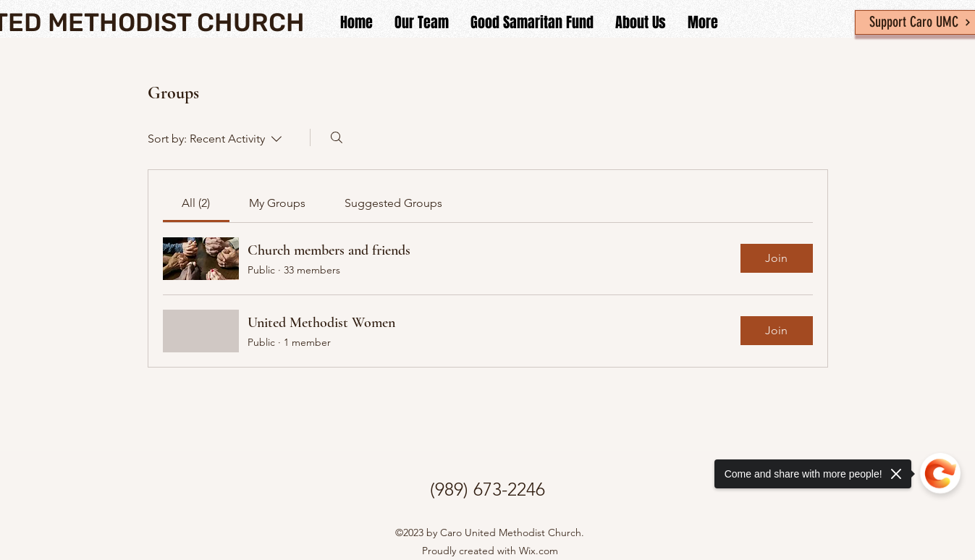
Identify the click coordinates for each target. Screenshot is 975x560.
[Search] (337, 137)
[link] (196, 203)
